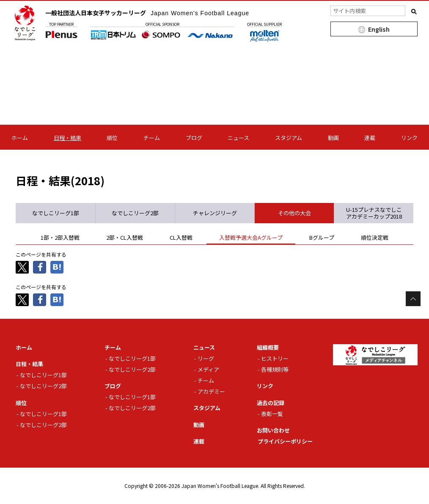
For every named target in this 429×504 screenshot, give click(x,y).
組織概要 (268, 347)
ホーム (20, 138)
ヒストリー (275, 358)
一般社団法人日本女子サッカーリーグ (147, 13)
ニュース (238, 138)
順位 (112, 138)
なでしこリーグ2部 (43, 386)
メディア (208, 369)
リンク (409, 138)
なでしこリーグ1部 (43, 375)
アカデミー (211, 391)
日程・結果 (67, 138)
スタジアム (289, 138)
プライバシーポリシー (285, 441)
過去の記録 (271, 403)
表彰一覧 (272, 414)
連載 (370, 138)
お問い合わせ (273, 430)
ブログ (194, 138)
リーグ (206, 358)
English (379, 29)
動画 (333, 138)
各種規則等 (275, 369)
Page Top (413, 299)
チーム (152, 138)
